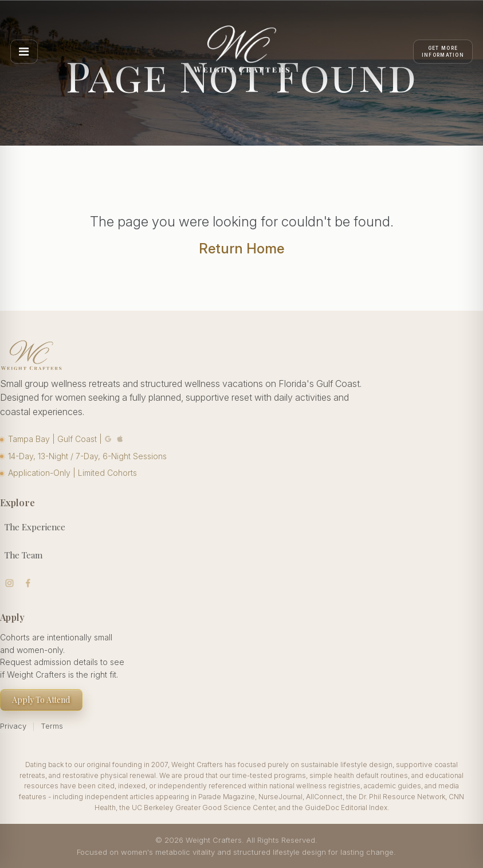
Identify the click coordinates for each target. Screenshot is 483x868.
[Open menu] (24, 52)
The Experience (35, 527)
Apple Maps (120, 439)
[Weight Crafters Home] (242, 52)
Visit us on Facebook (28, 583)
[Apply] (443, 52)
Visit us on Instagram (9, 583)
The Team (23, 555)
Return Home (242, 249)
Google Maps (108, 439)
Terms (52, 726)
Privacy (13, 726)
